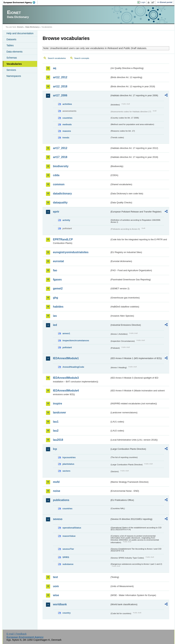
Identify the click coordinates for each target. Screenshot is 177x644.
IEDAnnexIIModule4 (66, 391)
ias (55, 316)
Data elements (14, 52)
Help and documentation (20, 33)
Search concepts (82, 58)
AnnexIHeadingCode (73, 367)
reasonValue (69, 536)
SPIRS (66, 557)
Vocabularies (14, 64)
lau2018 (58, 440)
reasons (67, 131)
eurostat (58, 261)
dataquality (60, 202)
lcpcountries (69, 457)
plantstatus (68, 464)
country (66, 613)
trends (66, 138)
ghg (55, 298)
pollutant (67, 347)
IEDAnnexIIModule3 (66, 378)
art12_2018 (60, 86)
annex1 (66, 333)
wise (56, 595)
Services (11, 70)
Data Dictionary (32, 27)
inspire (57, 404)
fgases (57, 280)
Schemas (12, 58)
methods (67, 124)
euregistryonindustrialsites (71, 252)
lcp (55, 449)
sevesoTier (68, 549)
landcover (59, 412)
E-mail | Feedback (17, 634)
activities (67, 104)
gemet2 (58, 288)
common (59, 184)
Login (143, 2)
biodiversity (61, 166)
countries (67, 118)
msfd (56, 482)
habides (58, 307)
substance (68, 564)
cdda (56, 175)
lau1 (56, 422)
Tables (10, 45)
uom (56, 586)
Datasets (11, 39)
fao (55, 270)
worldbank (60, 604)
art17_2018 (60, 157)
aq (55, 68)
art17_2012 (60, 148)
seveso (58, 519)
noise (57, 491)
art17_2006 (60, 95)
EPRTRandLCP (63, 239)
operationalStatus (72, 528)
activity (66, 220)
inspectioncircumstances (76, 340)
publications (61, 500)
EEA (21, 2)
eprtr (56, 212)
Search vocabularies (57, 58)
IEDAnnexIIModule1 (66, 358)
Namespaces (14, 76)
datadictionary (62, 194)
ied (55, 325)
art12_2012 (60, 77)
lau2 (56, 431)
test (55, 577)
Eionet (20, 27)
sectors (66, 471)
